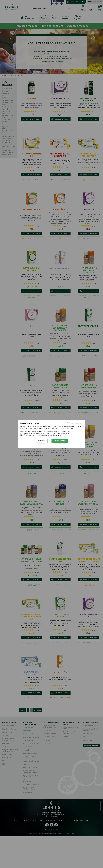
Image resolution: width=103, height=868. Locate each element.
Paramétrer (42, 441)
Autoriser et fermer (60, 441)
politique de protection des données (50, 435)
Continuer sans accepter (75, 423)
